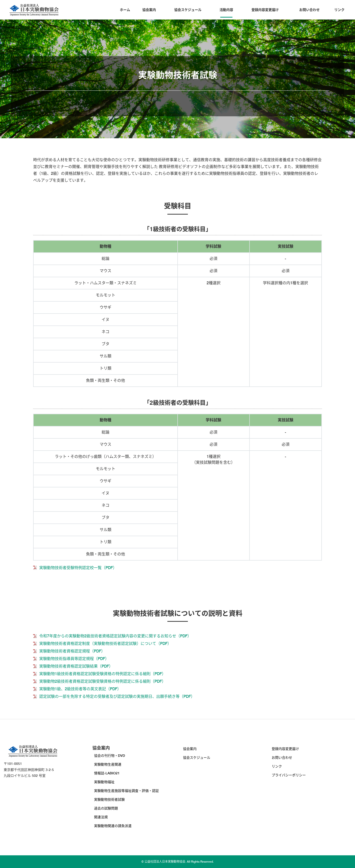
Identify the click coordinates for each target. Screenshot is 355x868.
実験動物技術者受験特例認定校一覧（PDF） (78, 568)
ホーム (125, 10)
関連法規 (101, 817)
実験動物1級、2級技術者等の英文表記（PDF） (80, 689)
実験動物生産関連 (108, 764)
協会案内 (149, 10)
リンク (339, 10)
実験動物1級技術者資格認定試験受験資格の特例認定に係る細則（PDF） (102, 674)
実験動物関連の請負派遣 (113, 826)
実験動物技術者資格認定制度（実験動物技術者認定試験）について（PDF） (105, 644)
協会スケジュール (188, 10)
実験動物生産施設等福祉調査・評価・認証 (126, 791)
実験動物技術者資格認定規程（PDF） (72, 651)
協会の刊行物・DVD (110, 756)
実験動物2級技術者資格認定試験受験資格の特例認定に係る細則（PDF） (102, 681)
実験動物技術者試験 (109, 799)
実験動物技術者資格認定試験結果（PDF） (76, 666)
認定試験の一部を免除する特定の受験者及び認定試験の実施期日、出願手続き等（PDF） (117, 696)
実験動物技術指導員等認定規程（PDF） (74, 659)
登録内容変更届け (265, 10)
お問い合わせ (309, 10)
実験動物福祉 (104, 782)
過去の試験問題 (106, 808)
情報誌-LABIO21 (107, 773)
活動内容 (226, 10)
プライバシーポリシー (289, 775)
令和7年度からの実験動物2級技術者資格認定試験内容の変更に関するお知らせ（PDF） (115, 636)
